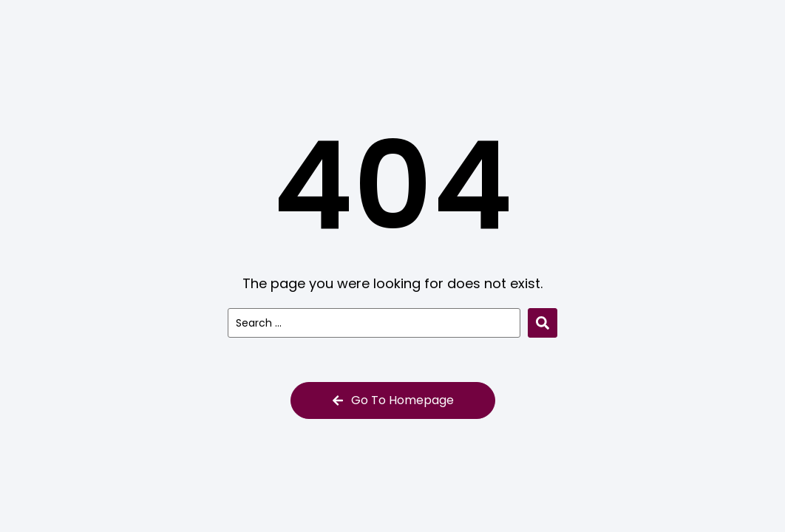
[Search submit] (543, 323)
